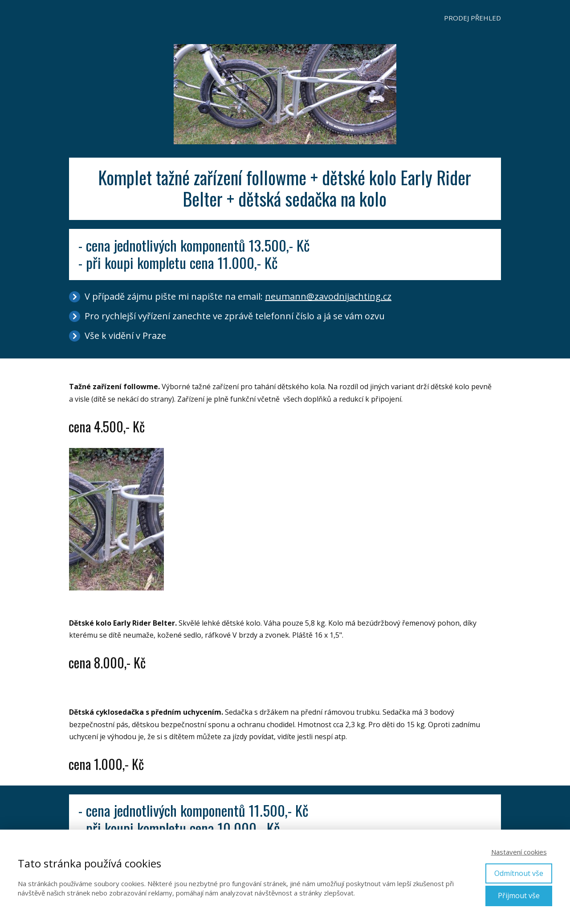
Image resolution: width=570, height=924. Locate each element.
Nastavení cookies (519, 852)
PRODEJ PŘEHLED (472, 18)
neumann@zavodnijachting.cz (328, 296)
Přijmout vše (519, 896)
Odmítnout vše (519, 873)
